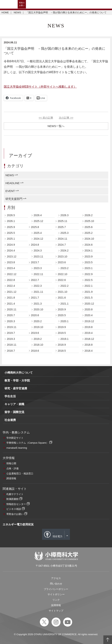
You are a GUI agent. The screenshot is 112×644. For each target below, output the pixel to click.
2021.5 (89, 298)
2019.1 (65, 339)
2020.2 (38, 321)
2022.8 (11, 280)
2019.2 (38, 339)
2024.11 (62, 239)
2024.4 (11, 251)
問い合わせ (56, 584)
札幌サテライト (15, 494)
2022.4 (11, 286)
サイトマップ (56, 611)
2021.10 (62, 292)
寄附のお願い (22, 4)
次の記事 (66, 118)
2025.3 (65, 233)
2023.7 (35, 262)
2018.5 (62, 351)
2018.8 (89, 345)
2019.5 (62, 333)
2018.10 (38, 345)
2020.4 (89, 315)
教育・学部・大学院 (17, 380)
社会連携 (10, 420)
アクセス (56, 578)
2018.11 (12, 345)
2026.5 (11, 215)
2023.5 (89, 262)
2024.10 (89, 239)
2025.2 (89, 233)
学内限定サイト (15, 438)
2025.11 (62, 221)
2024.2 (65, 251)
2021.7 (35, 298)
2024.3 (38, 251)
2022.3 (38, 286)
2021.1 (65, 304)
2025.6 (89, 227)
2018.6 (35, 351)
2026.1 (11, 221)
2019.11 (12, 327)
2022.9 (89, 274)
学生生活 (10, 396)
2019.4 (89, 333)
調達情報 (11, 478)
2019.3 (11, 339)
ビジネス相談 (14, 509)
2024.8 (35, 245)
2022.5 (89, 280)
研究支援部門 (14, 199)
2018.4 (89, 351)
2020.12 (89, 304)
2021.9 (89, 292)
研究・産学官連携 (16, 388)
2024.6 (89, 245)
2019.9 (62, 327)
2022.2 (65, 286)
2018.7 (11, 351)
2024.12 (38, 239)
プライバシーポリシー (56, 589)
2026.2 (89, 215)
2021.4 (11, 304)
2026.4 (38, 215)
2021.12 (12, 292)
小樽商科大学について (19, 373)
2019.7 (11, 333)
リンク (56, 600)
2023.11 (38, 257)
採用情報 (56, 605)
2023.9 (89, 257)
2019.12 (89, 321)
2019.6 (35, 333)
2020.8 (89, 309)
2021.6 (62, 298)
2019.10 (38, 327)
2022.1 (89, 286)
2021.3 (38, 304)
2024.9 (11, 245)
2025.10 (89, 221)
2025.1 (11, 239)
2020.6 (35, 315)
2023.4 (11, 268)
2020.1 (65, 321)
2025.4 (38, 233)
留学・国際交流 (14, 412)
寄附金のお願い (15, 514)
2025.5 (11, 233)
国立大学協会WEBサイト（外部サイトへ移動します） (40, 87)
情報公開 (11, 463)
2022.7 (35, 280)
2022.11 (38, 274)
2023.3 (38, 268)
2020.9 (62, 309)
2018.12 (89, 339)
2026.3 (65, 215)
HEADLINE (12, 183)
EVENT (10, 191)
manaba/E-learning (17, 448)
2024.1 (89, 251)
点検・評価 (12, 468)
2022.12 (12, 274)
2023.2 (65, 268)
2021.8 (11, 298)
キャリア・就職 (14, 404)
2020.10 (38, 309)
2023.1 (89, 268)
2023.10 (62, 257)
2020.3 (11, 321)
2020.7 (11, 315)
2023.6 (62, 262)
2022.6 (62, 280)
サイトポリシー (56, 594)
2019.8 (89, 327)
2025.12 (38, 221)
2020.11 (12, 309)
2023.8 (11, 262)
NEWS (17, 12)
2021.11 (38, 292)
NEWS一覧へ (56, 126)
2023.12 (12, 257)
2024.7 (62, 245)
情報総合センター (16, 504)
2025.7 (62, 227)
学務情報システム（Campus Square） (27, 443)
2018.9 (62, 345)
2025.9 (11, 227)
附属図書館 (12, 499)
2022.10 (62, 274)
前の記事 (46, 118)
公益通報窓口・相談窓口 (20, 474)
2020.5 (62, 315)
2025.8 (35, 227)
